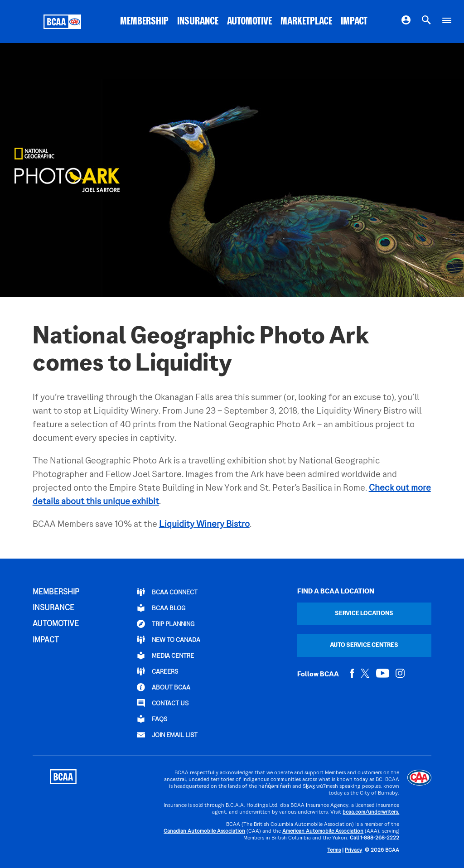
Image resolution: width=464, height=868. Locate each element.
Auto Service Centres (364, 645)
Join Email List (167, 735)
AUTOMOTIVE (249, 22)
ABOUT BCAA (164, 687)
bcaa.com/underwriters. (371, 813)
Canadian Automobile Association (204, 832)
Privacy (353, 851)
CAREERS (157, 671)
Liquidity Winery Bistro (204, 525)
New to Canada (169, 640)
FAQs (152, 719)
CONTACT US (163, 703)
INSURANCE (198, 22)
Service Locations (364, 614)
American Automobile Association (323, 832)
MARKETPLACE (306, 22)
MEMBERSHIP (144, 22)
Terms (334, 851)
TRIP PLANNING (166, 624)
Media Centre (165, 656)
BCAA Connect (167, 592)
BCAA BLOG (161, 608)
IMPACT (354, 22)
